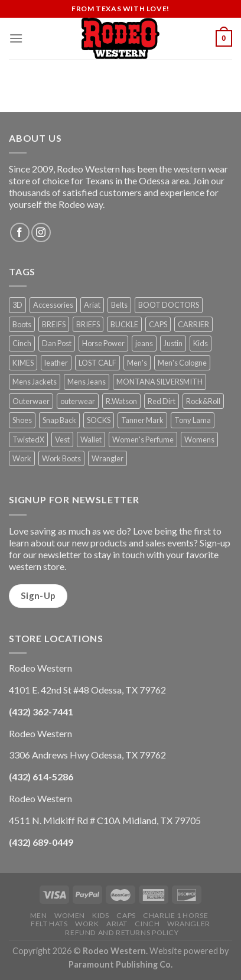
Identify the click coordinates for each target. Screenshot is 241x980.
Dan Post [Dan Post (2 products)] (57, 343)
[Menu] (16, 38)
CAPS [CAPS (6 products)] (158, 324)
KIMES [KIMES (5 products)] (23, 363)
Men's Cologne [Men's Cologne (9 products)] (182, 363)
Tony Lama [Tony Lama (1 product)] (193, 420)
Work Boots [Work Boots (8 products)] (61, 458)
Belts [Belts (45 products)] (119, 305)
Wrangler (189, 924)
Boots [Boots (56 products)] (22, 324)
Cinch (147, 924)
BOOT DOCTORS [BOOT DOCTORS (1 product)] (169, 305)
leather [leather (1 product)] (56, 363)
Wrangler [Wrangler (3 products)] (108, 458)
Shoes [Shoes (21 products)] (22, 420)
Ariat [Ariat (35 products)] (92, 305)
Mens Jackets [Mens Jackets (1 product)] (35, 382)
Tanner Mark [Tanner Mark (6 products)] (142, 420)
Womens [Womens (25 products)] (199, 439)
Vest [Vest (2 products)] (62, 439)
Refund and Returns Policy (122, 932)
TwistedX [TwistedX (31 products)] (28, 439)
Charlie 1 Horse (175, 915)
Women (70, 915)
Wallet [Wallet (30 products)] (91, 439)
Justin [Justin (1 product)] (173, 343)
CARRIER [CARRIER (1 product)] (193, 324)
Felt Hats (49, 924)
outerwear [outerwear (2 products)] (78, 401)
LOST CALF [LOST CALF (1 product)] (97, 363)
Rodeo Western (114, 951)
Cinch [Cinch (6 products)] (22, 343)
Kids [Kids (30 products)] (201, 343)
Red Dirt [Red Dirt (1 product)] (162, 401)
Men (39, 915)
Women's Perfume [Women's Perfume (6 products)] (143, 439)
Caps (126, 915)
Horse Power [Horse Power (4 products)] (103, 343)
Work (87, 924)
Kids (100, 915)
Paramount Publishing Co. (120, 964)
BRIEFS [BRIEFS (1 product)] (88, 324)
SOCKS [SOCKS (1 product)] (99, 420)
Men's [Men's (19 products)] (137, 363)
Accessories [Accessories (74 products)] (53, 305)
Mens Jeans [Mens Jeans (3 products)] (87, 382)
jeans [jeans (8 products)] (144, 343)
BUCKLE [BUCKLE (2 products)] (124, 324)
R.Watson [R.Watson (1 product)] (121, 401)
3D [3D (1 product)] (17, 305)
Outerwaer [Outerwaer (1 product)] (31, 401)
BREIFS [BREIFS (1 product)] (54, 324)
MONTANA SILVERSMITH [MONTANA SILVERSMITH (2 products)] (159, 382)
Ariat (117, 924)
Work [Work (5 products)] (22, 458)
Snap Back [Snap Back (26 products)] (59, 420)
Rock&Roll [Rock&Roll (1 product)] (203, 401)
